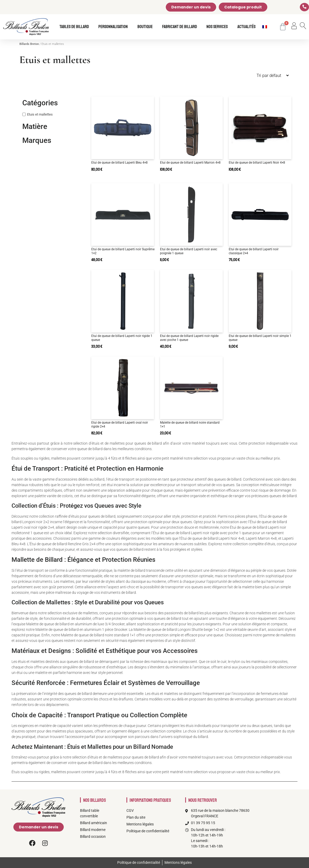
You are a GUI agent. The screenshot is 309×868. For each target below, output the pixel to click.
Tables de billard (76, 27)
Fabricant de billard (181, 27)
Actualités (246, 27)
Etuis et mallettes (40, 114)
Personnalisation (114, 27)
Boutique (146, 27)
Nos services (218, 27)
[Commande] (253, 75)
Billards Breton (29, 44)
